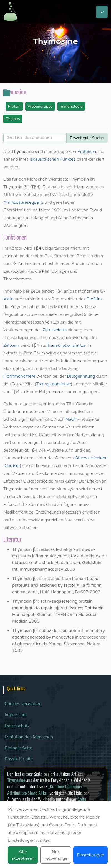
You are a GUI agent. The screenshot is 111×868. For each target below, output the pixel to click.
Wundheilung (60, 450)
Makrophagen (56, 271)
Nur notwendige (56, 855)
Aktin (8, 299)
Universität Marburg (36, 497)
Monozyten (97, 466)
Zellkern (11, 345)
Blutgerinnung (81, 376)
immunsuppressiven (86, 473)
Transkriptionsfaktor (66, 345)
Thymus (13, 119)
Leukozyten (14, 271)
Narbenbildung (90, 435)
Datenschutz (17, 726)
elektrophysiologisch (77, 497)
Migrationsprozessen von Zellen (34, 322)
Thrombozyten (17, 279)
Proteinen (87, 152)
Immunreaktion (18, 361)
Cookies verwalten (23, 704)
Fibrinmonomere (19, 376)
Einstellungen (90, 855)
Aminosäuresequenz (23, 202)
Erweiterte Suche (87, 138)
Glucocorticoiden (91, 458)
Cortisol (12, 466)
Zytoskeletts (55, 330)
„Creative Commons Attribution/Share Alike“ (44, 790)
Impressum (16, 715)
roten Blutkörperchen (54, 256)
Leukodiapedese (21, 338)
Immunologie (71, 106)
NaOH (72, 419)
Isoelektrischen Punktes (53, 159)
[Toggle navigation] (102, 12)
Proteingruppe (40, 106)
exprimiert (71, 248)
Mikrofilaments (69, 307)
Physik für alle (19, 759)
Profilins (94, 299)
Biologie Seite (18, 748)
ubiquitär (51, 248)
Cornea (49, 427)
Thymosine (16, 780)
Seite (82, 799)
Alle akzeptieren (23, 855)
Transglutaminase (53, 384)
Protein (14, 106)
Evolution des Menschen (29, 737)
